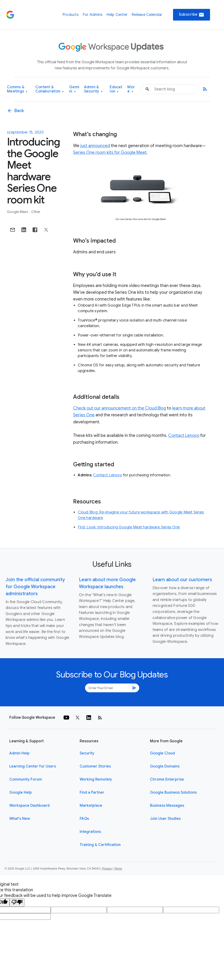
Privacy (107, 869)
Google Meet (18, 212)
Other (36, 212)
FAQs (84, 819)
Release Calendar (147, 15)
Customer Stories (95, 766)
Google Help (21, 792)
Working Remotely (96, 779)
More (131, 89)
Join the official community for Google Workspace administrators (35, 587)
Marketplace (91, 806)
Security (87, 753)
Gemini (74, 89)
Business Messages (167, 806)
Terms (118, 869)
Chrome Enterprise (167, 779)
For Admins (93, 15)
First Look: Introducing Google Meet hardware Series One (129, 527)
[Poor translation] (17, 902)
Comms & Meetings (17, 89)
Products (71, 15)
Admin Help (19, 753)
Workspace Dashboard (29, 806)
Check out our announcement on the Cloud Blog (120, 408)
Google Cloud (162, 753)
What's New (20, 819)
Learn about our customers (182, 580)
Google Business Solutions (173, 792)
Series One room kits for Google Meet (110, 152)
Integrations (90, 832)
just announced (95, 146)
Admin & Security (93, 89)
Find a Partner (92, 792)
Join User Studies (165, 819)
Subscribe (192, 15)
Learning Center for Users (33, 766)
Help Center (117, 15)
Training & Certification (100, 845)
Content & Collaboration (50, 89)
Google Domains (165, 766)
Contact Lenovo (184, 435)
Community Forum (26, 779)
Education (116, 89)
